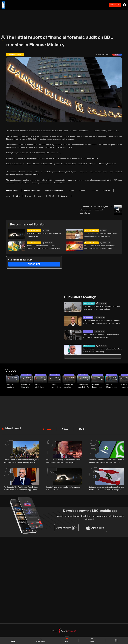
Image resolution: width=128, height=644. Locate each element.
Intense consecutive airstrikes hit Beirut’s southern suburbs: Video (54, 386)
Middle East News (89, 303)
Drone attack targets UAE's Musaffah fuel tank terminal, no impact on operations (102, 308)
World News (11, 375)
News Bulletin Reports (34, 231)
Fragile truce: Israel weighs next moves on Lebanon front (44, 235)
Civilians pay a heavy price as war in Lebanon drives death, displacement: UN (101, 336)
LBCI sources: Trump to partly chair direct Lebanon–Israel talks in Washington (63, 461)
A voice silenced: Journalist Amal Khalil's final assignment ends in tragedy (101, 235)
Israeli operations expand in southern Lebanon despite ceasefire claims (99, 247)
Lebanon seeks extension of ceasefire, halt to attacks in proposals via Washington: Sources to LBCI (106, 488)
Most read (13, 428)
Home (13, 641)
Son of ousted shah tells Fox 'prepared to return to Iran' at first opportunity (102, 350)
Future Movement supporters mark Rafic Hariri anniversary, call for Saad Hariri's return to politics (112, 386)
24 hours (47, 429)
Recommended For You (28, 224)
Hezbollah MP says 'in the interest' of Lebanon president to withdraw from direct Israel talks (101, 322)
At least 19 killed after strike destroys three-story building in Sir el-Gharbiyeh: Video (27, 386)
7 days (64, 429)
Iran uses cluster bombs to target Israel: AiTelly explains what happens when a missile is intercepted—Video (13, 386)
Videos (11, 370)
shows (92, 640)
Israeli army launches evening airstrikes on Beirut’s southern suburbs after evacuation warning (69, 386)
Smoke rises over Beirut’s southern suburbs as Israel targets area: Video (83, 386)
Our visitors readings (80, 297)
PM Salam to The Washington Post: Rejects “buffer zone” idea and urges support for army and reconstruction (21, 488)
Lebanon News (88, 317)
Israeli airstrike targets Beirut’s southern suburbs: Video (39, 386)
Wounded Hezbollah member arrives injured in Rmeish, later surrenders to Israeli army (44, 247)
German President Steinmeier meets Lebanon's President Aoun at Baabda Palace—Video (97, 386)
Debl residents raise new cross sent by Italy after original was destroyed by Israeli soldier (21, 461)
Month (81, 429)
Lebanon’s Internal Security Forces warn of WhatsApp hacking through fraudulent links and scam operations (107, 461)
